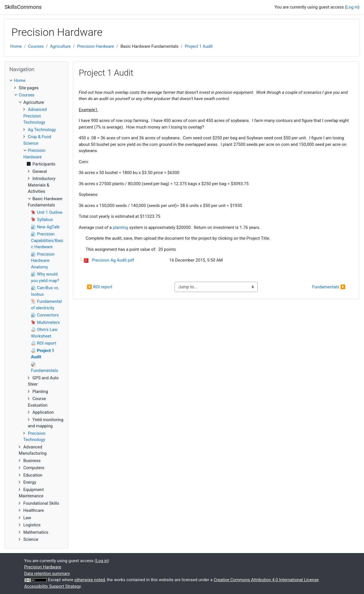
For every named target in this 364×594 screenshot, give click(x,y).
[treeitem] (36, 81)
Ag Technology (42, 130)
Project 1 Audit (199, 46)
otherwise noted (90, 580)
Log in (352, 7)
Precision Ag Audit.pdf (113, 260)
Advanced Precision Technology (35, 116)
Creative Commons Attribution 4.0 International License (266, 580)
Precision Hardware (96, 46)
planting (121, 227)
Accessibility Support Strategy (52, 586)
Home (16, 46)
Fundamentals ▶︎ (329, 287)
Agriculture (60, 46)
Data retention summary (47, 574)
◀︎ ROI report (100, 287)
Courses (36, 46)
